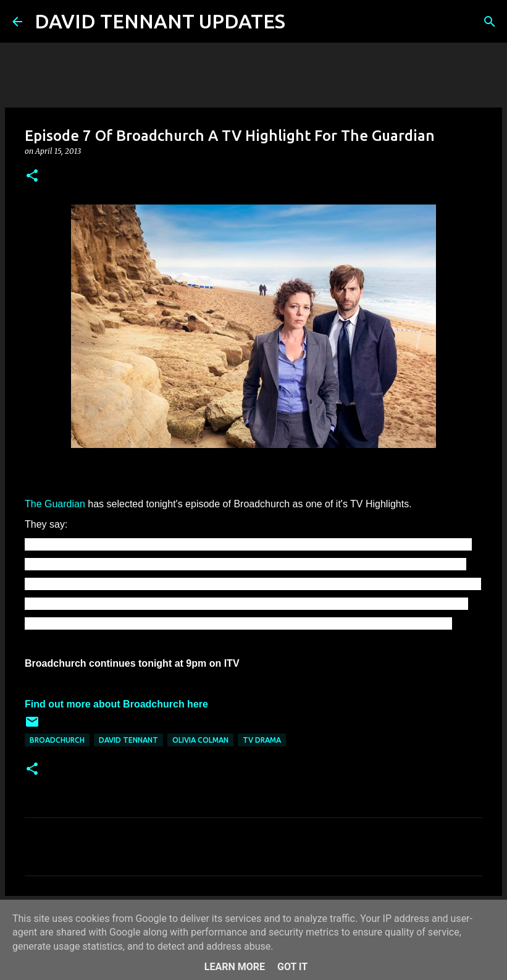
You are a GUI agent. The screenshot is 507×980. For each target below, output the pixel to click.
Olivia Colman (200, 740)
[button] (32, 176)
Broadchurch (57, 740)
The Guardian (55, 504)
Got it (292, 967)
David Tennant (128, 740)
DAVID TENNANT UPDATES (160, 21)
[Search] (303, 22)
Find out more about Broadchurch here (116, 704)
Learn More (235, 967)
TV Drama (262, 740)
